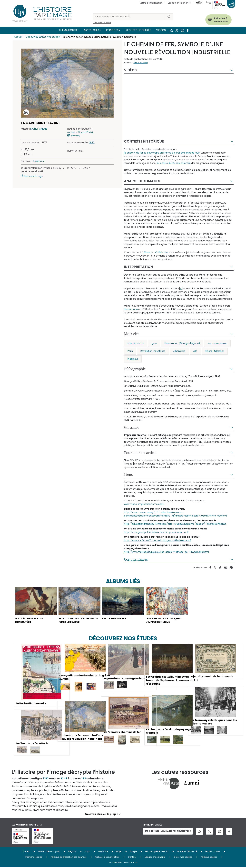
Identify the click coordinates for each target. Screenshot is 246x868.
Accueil (18, 37)
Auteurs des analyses (49, 852)
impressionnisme (217, 343)
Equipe (133, 852)
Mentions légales (34, 858)
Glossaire (132, 427)
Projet (119, 852)
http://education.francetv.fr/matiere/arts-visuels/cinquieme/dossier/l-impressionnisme (175, 524)
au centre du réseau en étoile (174, 163)
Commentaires (136, 559)
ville (195, 351)
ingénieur (133, 359)
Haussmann (131, 309)
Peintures (38, 161)
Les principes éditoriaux (157, 852)
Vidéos (161, 30)
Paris (130, 351)
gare (154, 343)
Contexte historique (144, 141)
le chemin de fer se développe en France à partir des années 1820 (162, 153)
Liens (128, 475)
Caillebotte (162, 252)
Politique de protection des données (69, 858)
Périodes (112, 30)
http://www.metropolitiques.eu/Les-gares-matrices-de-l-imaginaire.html (166, 552)
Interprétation (138, 267)
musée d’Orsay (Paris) (80, 132)
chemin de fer (136, 343)
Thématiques (68, 30)
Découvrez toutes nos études (43, 37)
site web (75, 136)
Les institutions (213, 852)
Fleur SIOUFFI (141, 62)
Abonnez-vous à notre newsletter (168, 832)
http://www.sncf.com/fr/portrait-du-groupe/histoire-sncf (157, 540)
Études (26, 852)
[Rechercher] (129, 17)
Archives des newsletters (107, 858)
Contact (132, 858)
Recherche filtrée (138, 30)
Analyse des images (142, 181)
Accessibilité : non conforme (123, 864)
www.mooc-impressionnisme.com (144, 504)
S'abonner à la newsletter (219, 19)
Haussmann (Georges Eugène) (182, 343)
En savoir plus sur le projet (101, 815)
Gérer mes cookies (183, 858)
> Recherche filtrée (102, 22)
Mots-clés (91, 30)
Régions (72, 852)
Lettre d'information (151, 3)
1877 (92, 143)
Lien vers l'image (34, 176)
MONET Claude (39, 129)
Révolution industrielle (153, 351)
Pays (87, 852)
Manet (148, 252)
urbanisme (179, 351)
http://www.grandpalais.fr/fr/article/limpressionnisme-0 (156, 532)
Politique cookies (209, 858)
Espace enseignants (179, 3)
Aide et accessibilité (187, 852)
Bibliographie (135, 369)
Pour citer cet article (140, 453)
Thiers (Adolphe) (215, 351)
